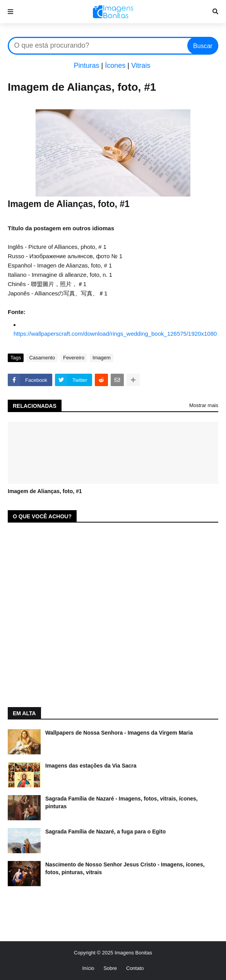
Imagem (102, 358)
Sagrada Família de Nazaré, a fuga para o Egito (105, 832)
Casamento (42, 358)
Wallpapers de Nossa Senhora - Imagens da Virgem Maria (119, 733)
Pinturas (86, 66)
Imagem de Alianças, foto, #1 (45, 491)
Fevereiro (74, 358)
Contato (135, 968)
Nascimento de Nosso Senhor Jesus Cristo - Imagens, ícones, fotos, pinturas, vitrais (125, 868)
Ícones (115, 66)
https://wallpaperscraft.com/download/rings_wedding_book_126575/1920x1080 (115, 334)
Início (88, 968)
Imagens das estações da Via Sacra (91, 766)
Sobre (110, 968)
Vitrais (141, 66)
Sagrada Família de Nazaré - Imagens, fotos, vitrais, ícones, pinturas (122, 802)
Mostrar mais (204, 405)
